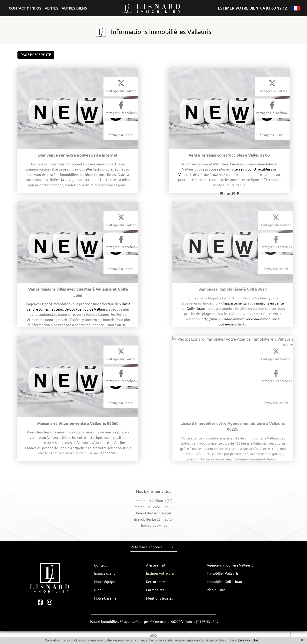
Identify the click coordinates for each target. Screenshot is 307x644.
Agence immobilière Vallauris (230, 565)
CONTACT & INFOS (25, 8)
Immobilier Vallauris (223, 573)
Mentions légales (160, 598)
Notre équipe (105, 582)
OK (171, 547)
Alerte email (156, 565)
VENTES (52, 8)
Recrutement (156, 582)
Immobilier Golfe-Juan (224, 582)
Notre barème (105, 598)
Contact (100, 565)
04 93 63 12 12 (274, 8)
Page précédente (36, 55)
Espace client (105, 573)
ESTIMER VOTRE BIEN (238, 8)
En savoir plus (248, 640)
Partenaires (155, 590)
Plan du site (216, 590)
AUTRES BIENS (74, 8)
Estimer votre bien (161, 573)
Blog (98, 590)
